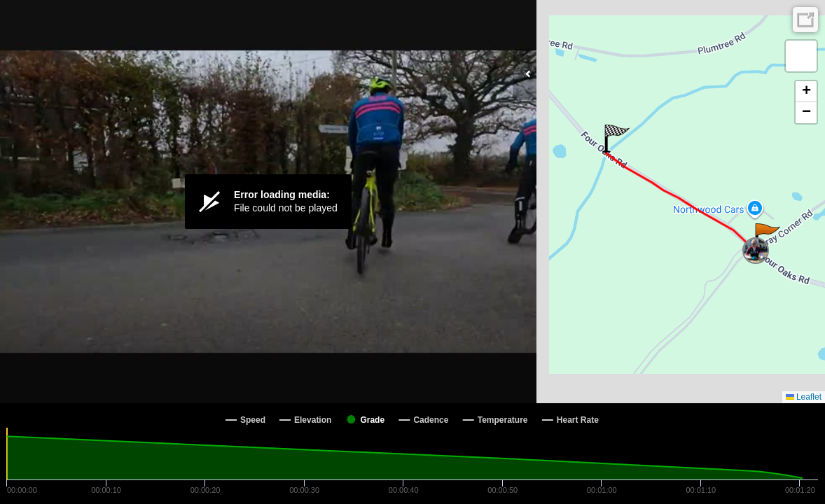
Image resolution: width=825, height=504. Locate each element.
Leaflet (804, 397)
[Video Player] (268, 202)
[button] (767, 237)
